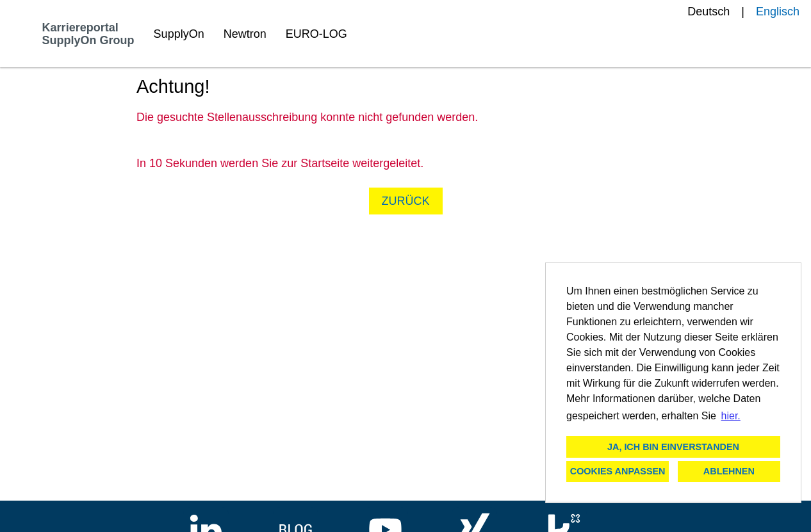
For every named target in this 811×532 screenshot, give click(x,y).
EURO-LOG (316, 34)
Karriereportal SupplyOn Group (88, 34)
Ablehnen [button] (729, 471)
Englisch (778, 12)
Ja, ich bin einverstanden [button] (673, 447)
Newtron (245, 34)
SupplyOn (179, 34)
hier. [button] (731, 416)
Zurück (406, 201)
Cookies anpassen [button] (618, 471)
